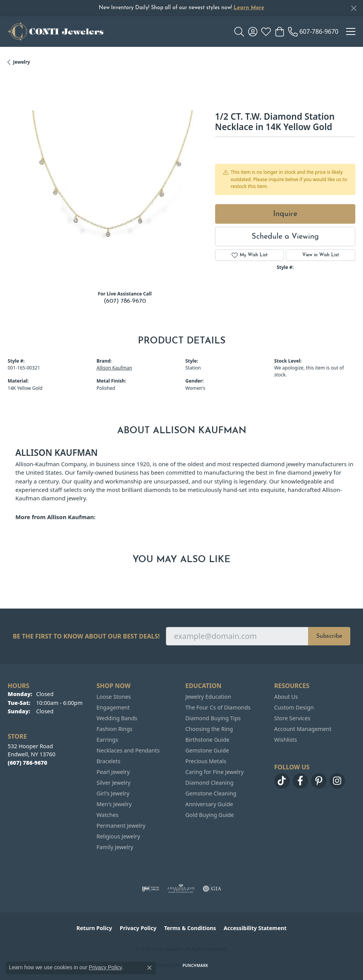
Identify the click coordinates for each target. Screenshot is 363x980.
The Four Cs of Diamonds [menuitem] (218, 707)
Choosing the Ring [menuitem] (209, 729)
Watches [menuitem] (107, 815)
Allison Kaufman (114, 368)
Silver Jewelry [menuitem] (114, 783)
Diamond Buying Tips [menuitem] (213, 718)
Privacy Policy (138, 928)
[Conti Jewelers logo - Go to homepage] (56, 31)
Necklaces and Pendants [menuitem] (128, 750)
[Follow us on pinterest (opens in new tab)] (319, 781)
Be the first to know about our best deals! (86, 636)
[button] (239, 31)
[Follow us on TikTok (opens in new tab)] (282, 781)
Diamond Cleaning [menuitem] (210, 783)
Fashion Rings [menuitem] (114, 729)
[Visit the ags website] (181, 889)
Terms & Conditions (190, 928)
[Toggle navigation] (351, 31)
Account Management (303, 729)
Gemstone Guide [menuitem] (207, 750)
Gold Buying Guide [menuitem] (210, 815)
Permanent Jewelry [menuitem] (121, 826)
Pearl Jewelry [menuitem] (113, 772)
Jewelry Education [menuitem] (208, 697)
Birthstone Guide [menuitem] (208, 740)
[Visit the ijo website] (150, 889)
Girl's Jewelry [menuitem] (113, 793)
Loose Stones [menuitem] (114, 697)
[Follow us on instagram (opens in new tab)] (337, 781)
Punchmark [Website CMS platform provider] (195, 965)
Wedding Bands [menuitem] (117, 718)
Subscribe (329, 636)
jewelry (22, 62)
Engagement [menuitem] (113, 707)
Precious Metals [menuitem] (206, 761)
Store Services (292, 718)
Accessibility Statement (255, 928)
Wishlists (286, 740)
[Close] (354, 8)
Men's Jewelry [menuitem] (114, 804)
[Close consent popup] (149, 968)
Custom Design (294, 707)
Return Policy (94, 928)
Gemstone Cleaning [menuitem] (211, 793)
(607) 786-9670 (125, 301)
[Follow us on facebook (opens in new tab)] (300, 781)
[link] (313, 31)
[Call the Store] (27, 763)
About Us (286, 697)
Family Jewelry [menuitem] (115, 847)
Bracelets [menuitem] (108, 761)
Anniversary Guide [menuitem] (209, 804)
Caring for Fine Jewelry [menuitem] (215, 772)
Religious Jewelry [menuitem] (118, 836)
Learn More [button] (249, 8)
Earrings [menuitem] (107, 740)
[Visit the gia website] (212, 889)
